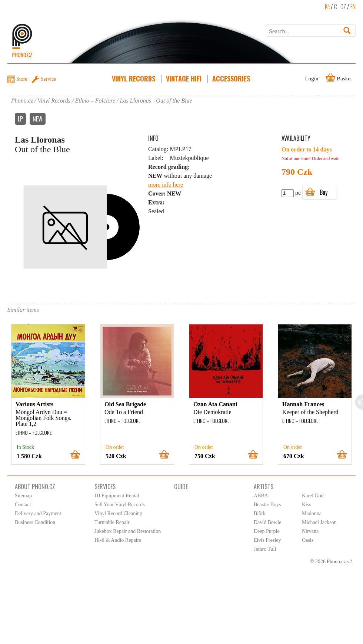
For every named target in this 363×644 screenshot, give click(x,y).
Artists (264, 487)
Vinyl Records (134, 79)
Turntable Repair (112, 522)
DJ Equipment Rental (117, 496)
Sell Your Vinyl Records (120, 505)
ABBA (261, 496)
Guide (181, 487)
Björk (260, 513)
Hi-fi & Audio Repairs (118, 540)
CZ (343, 7)
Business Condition (35, 522)
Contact (23, 505)
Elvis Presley (267, 540)
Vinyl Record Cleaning (118, 513)
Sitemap (23, 496)
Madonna (312, 513)
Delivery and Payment (38, 513)
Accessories (232, 79)
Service (49, 79)
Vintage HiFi (184, 79)
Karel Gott (313, 496)
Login (312, 79)
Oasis (308, 540)
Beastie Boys (267, 505)
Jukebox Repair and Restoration (128, 531)
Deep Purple (267, 531)
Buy (324, 192)
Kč (327, 7)
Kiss (307, 505)
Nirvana (310, 531)
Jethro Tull (265, 549)
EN (353, 7)
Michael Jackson (319, 522)
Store (22, 79)
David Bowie (267, 522)
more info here (166, 185)
